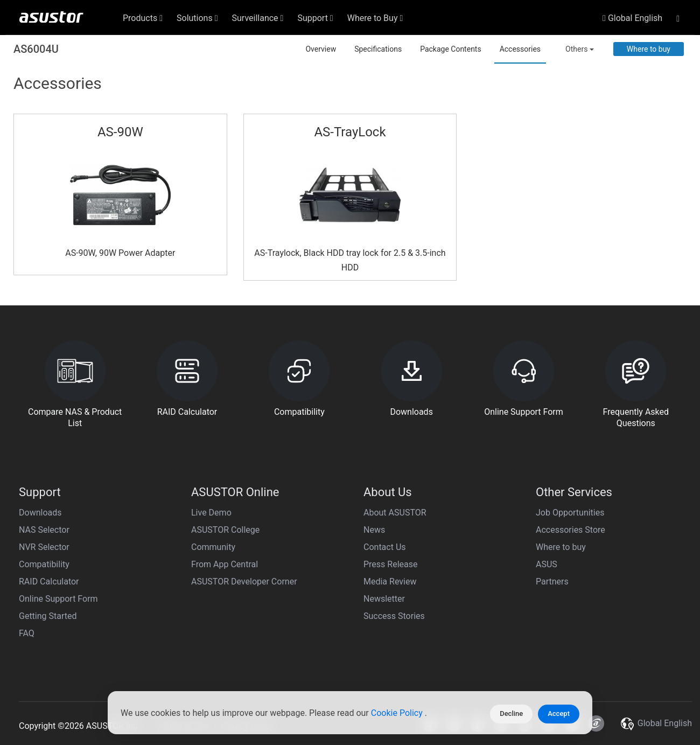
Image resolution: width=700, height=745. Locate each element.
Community (213, 547)
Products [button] (143, 18)
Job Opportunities (570, 513)
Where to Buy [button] (375, 18)
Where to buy (649, 49)
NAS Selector (44, 530)
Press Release (391, 564)
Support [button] (315, 18)
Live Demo (211, 513)
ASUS (547, 564)
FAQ (27, 633)
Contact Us (385, 547)
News (374, 530)
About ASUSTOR (395, 513)
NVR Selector (44, 547)
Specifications (378, 49)
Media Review (390, 582)
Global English (632, 18)
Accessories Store (570, 530)
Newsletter (384, 599)
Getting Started (48, 616)
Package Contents (451, 49)
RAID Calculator (49, 582)
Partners (552, 582)
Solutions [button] (197, 18)
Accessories (520, 49)
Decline (511, 713)
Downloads (40, 513)
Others (580, 49)
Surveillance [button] (258, 18)
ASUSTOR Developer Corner (244, 582)
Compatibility (44, 564)
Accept (559, 713)
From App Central (225, 564)
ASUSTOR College (225, 530)
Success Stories (394, 616)
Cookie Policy (398, 714)
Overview (321, 49)
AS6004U (36, 49)
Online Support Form (58, 599)
